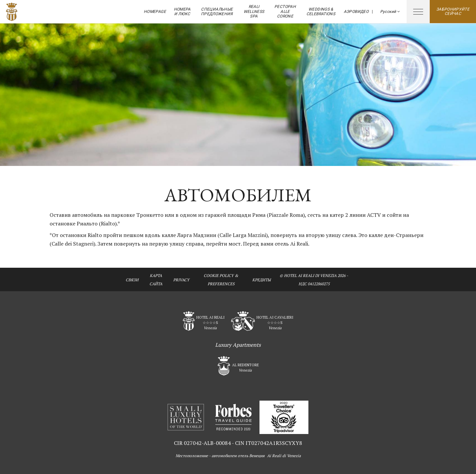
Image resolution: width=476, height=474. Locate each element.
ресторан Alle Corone (285, 11)
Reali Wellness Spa (254, 11)
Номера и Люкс (182, 12)
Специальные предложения (217, 12)
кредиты (261, 280)
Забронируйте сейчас (453, 11)
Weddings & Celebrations (321, 12)
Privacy (181, 280)
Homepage (155, 12)
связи (132, 280)
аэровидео (356, 12)
